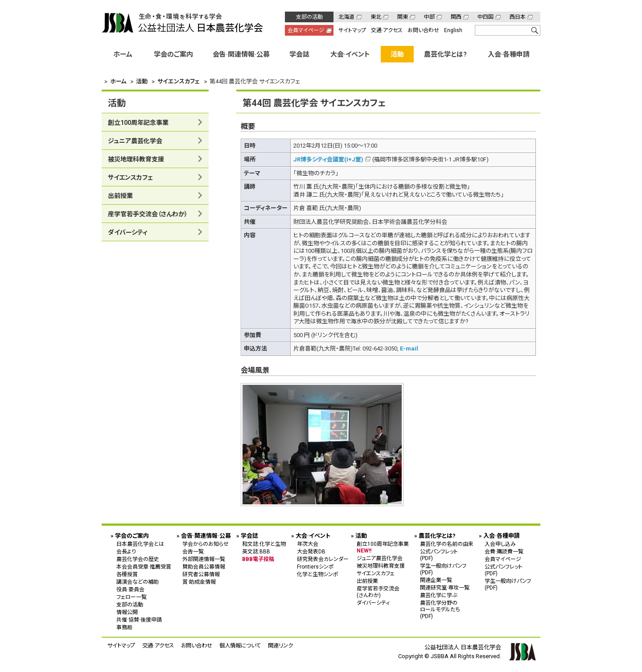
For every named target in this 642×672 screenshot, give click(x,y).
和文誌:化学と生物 (264, 544)
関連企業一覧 (436, 580)
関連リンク (280, 645)
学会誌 (299, 54)
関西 (456, 17)
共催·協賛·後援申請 (139, 620)
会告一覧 (193, 552)
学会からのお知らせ (206, 544)
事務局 (124, 627)
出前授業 (120, 196)
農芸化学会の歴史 (138, 559)
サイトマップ (352, 30)
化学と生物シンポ (318, 574)
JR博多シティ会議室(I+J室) (328, 159)
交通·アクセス (387, 30)
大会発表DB (311, 552)
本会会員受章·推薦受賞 (144, 567)
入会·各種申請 (509, 54)
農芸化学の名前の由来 (447, 544)
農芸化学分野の (447, 609)
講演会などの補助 (138, 582)
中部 (429, 17)
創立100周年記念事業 (138, 123)
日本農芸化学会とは (140, 544)
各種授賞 (127, 574)
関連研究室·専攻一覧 (445, 588)
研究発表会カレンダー (323, 559)
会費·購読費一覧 (504, 552)
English (453, 30)
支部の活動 (309, 17)
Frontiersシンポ (315, 567)
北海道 (346, 17)
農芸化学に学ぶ (438, 595)
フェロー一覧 (132, 597)
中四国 (486, 17)
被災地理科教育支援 (136, 159)
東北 (376, 17)
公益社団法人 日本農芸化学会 (182, 23)
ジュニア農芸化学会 (135, 141)
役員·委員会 (130, 590)
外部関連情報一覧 (204, 559)
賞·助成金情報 (199, 582)
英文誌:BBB (256, 552)
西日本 (518, 17)
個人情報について (240, 645)
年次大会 (308, 544)
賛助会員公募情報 (204, 567)
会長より (126, 552)
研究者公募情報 (201, 574)
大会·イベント (350, 54)
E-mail (409, 348)
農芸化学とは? (445, 54)
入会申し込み (500, 544)
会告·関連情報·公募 (241, 54)
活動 (397, 54)
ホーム (123, 54)
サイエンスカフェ (130, 177)
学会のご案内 (173, 54)
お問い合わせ (423, 30)
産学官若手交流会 (148, 214)
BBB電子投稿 (258, 559)
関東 (403, 17)
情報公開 (127, 612)
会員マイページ (306, 30)
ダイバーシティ (128, 232)
